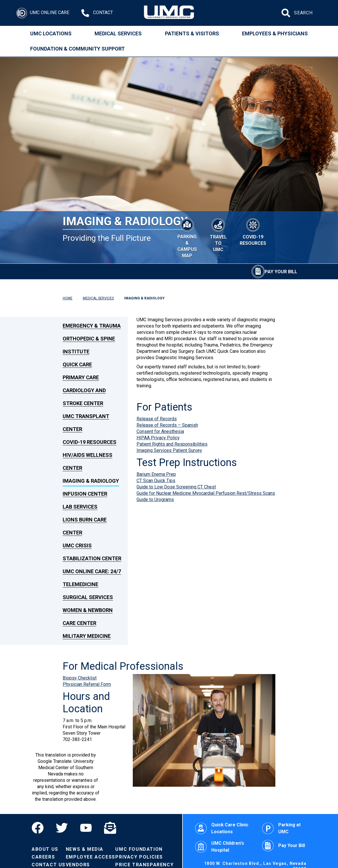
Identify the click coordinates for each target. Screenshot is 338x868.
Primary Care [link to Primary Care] (81, 377)
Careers (43, 857)
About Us (45, 849)
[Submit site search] (287, 13)
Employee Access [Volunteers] (91, 857)
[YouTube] (86, 828)
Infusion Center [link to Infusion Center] (85, 494)
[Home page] (169, 13)
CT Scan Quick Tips (156, 481)
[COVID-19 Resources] (253, 231)
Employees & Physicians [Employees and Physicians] (275, 33)
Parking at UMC (281, 828)
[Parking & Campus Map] (187, 237)
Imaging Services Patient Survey (169, 450)
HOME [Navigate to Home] (68, 298)
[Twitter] (62, 828)
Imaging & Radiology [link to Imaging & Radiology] (91, 481)
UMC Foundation (139, 849)
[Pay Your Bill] (274, 272)
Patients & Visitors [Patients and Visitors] (192, 33)
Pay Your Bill (284, 846)
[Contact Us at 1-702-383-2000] (97, 13)
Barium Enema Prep (156, 474)
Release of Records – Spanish (167, 425)
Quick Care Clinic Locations (222, 828)
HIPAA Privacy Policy (158, 438)
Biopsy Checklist (80, 678)
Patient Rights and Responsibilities (172, 444)
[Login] (43, 13)
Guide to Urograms (155, 500)
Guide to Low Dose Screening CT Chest (176, 487)
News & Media (85, 849)
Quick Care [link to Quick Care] (77, 364)
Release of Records (157, 419)
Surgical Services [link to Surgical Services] (88, 597)
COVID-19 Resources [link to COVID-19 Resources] (90, 442)
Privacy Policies (139, 857)
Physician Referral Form (87, 684)
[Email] (110, 828)
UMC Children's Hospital (220, 847)
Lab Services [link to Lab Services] (80, 507)
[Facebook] (41, 828)
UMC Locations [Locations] (51, 33)
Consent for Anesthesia (160, 431)
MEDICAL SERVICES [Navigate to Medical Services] (98, 298)
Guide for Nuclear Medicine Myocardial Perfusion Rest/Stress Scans (206, 493)
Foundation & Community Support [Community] (77, 49)
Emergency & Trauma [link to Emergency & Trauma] (92, 326)
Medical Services (118, 33)
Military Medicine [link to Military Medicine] (87, 636)
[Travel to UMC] (218, 234)
